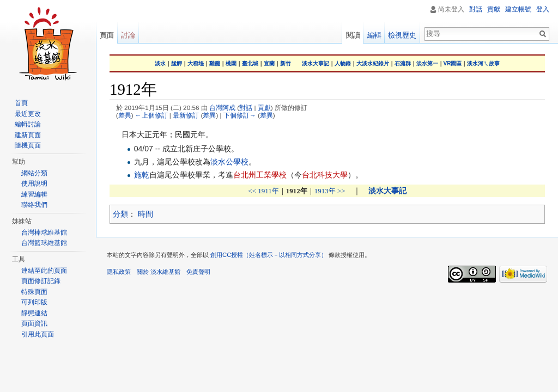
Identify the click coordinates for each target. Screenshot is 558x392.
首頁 (21, 103)
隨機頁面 (28, 145)
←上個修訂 (151, 115)
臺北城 (250, 63)
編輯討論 (28, 124)
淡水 (160, 63)
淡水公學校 (229, 162)
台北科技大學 (325, 175)
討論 (128, 35)
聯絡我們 (34, 205)
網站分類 (34, 173)
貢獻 (264, 108)
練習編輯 (34, 194)
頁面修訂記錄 (41, 281)
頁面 (107, 35)
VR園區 (453, 63)
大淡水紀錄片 (373, 63)
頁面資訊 (34, 323)
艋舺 (177, 63)
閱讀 (353, 35)
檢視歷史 (402, 35)
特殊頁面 (34, 292)
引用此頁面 (38, 334)
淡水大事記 (316, 63)
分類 (120, 214)
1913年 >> (330, 191)
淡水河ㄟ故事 (483, 63)
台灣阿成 (222, 108)
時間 (145, 214)
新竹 (286, 63)
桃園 (231, 63)
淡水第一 (427, 63)
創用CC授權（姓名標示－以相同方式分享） (269, 255)
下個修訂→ (240, 115)
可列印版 (34, 302)
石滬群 (403, 63)
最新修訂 (186, 115)
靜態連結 (34, 313)
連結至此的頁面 (44, 271)
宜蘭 (269, 63)
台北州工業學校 (260, 175)
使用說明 (34, 183)
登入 (543, 9)
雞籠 (215, 63)
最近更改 (28, 114)
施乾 (142, 175)
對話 (246, 108)
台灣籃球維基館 (44, 243)
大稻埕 (196, 63)
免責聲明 (198, 272)
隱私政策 (119, 272)
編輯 (374, 35)
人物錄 (343, 63)
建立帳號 (518, 9)
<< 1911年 (263, 191)
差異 (125, 115)
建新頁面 (28, 135)
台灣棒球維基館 (44, 232)
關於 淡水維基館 (159, 272)
